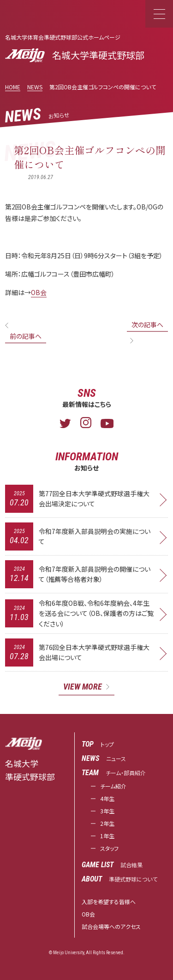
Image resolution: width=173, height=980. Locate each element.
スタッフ (109, 848)
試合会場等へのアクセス (111, 926)
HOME (13, 87)
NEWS (35, 87)
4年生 (107, 798)
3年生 (107, 811)
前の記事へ (26, 336)
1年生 (107, 836)
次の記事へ (147, 325)
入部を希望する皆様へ (109, 902)
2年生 (107, 823)
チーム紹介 (113, 786)
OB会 (39, 292)
